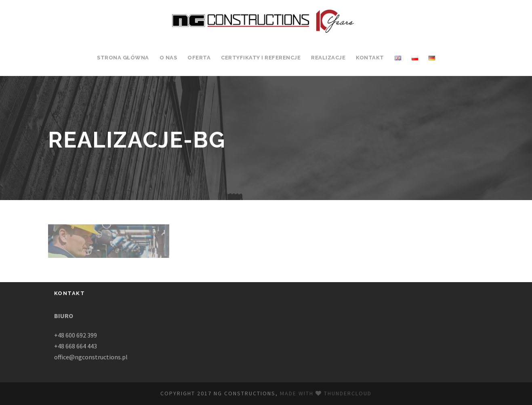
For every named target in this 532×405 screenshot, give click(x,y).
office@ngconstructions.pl (91, 357)
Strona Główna (123, 58)
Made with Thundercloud (326, 393)
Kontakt (370, 58)
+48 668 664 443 (76, 346)
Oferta (199, 58)
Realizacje (328, 58)
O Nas (168, 58)
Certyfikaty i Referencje (261, 58)
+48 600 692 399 (76, 335)
